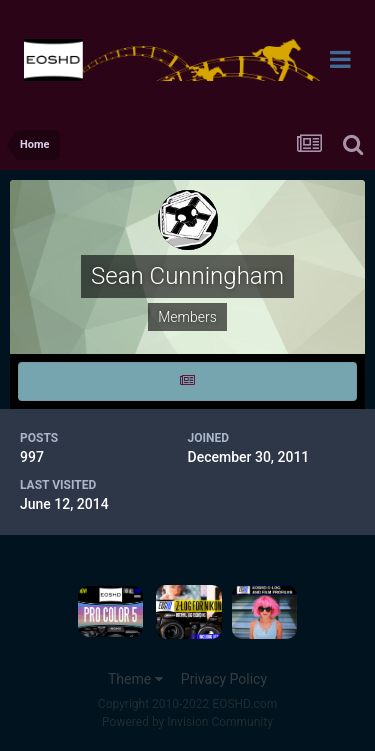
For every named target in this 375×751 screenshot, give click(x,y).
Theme (135, 679)
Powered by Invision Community (187, 722)
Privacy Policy (224, 679)
